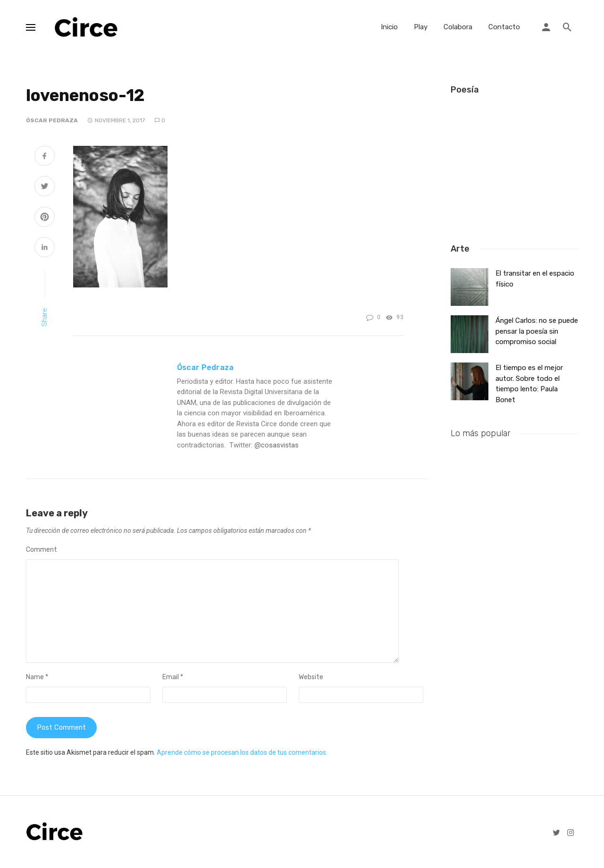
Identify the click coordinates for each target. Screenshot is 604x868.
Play (421, 27)
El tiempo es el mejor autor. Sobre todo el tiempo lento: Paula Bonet (529, 381)
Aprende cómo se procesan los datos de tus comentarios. (242, 753)
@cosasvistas (277, 445)
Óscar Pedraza (52, 120)
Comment (42, 550)
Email (173, 677)
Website (311, 677)
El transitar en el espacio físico (535, 276)
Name (37, 677)
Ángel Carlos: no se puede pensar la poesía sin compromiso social (537, 328)
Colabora (458, 27)
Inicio (389, 27)
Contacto (504, 27)
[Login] (546, 27)
